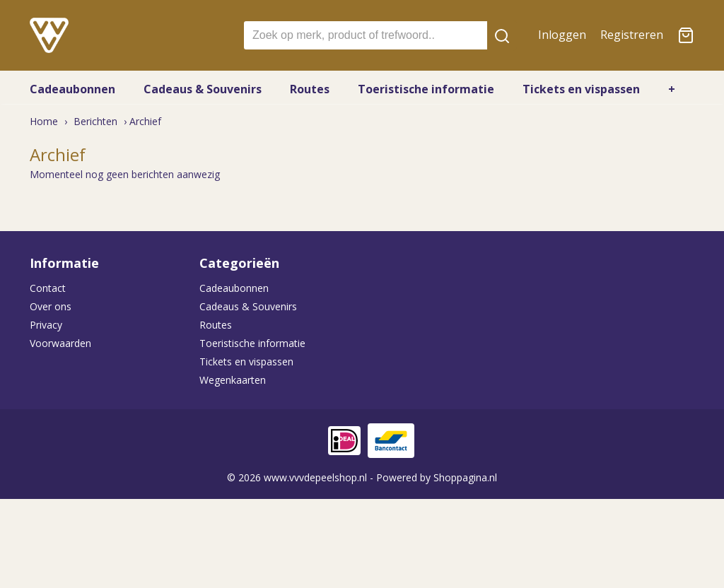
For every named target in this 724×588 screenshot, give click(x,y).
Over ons (51, 306)
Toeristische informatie (426, 89)
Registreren (632, 35)
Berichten (95, 121)
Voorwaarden (60, 343)
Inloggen (562, 35)
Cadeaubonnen (72, 89)
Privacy (46, 325)
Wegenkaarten (233, 380)
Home (44, 121)
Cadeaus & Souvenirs (203, 89)
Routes (310, 89)
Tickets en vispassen (581, 89)
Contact (48, 288)
